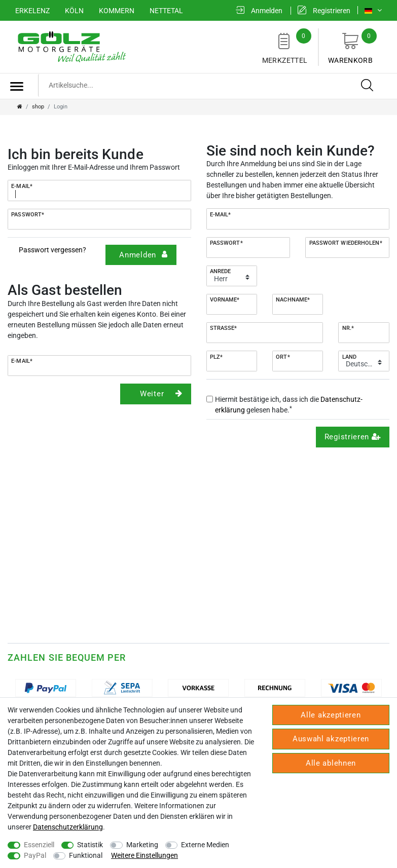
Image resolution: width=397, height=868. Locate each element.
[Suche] (368, 86)
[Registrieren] (324, 11)
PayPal (35, 855)
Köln (74, 11)
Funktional (86, 855)
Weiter (161, 394)
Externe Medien (205, 845)
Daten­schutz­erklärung (68, 827)
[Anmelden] (259, 11)
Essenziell (39, 845)
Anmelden (143, 255)
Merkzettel (285, 46)
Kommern (117, 11)
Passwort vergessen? (52, 250)
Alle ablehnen (331, 763)
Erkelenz (32, 11)
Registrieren (353, 437)
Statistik (90, 845)
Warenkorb (350, 46)
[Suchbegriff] (210, 85)
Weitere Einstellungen (145, 855)
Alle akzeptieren (331, 715)
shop (38, 107)
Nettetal (166, 11)
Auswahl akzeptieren (331, 739)
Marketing (142, 845)
